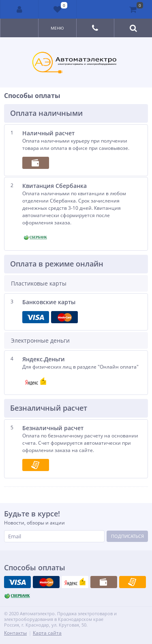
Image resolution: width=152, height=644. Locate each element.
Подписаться (127, 536)
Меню (57, 28)
